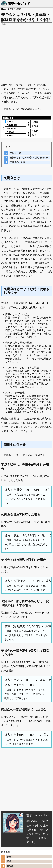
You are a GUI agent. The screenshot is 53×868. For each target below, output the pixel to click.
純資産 (10, 866)
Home (4, 9)
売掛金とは (15, 153)
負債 (9, 861)
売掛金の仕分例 (17, 162)
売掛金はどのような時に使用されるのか (29, 158)
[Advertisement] (26, 53)
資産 (19, 9)
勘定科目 (12, 9)
